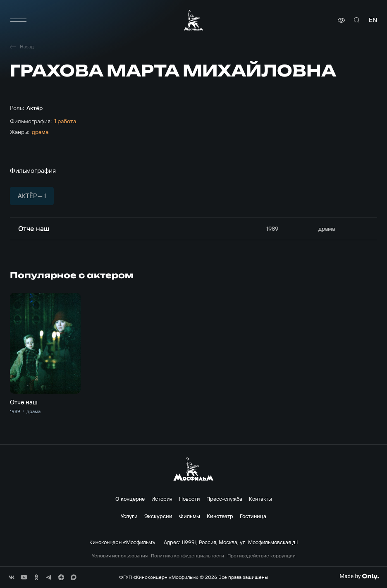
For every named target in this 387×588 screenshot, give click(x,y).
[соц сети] (12, 577)
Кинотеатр (220, 516)
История (162, 499)
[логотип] (193, 20)
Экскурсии (158, 516)
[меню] (18, 20)
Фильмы (190, 516)
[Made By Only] (359, 576)
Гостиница (253, 516)
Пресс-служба (224, 499)
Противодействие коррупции (262, 556)
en (373, 20)
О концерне (130, 499)
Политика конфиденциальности (188, 556)
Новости (189, 499)
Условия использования (120, 556)
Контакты (260, 499)
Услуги (129, 516)
